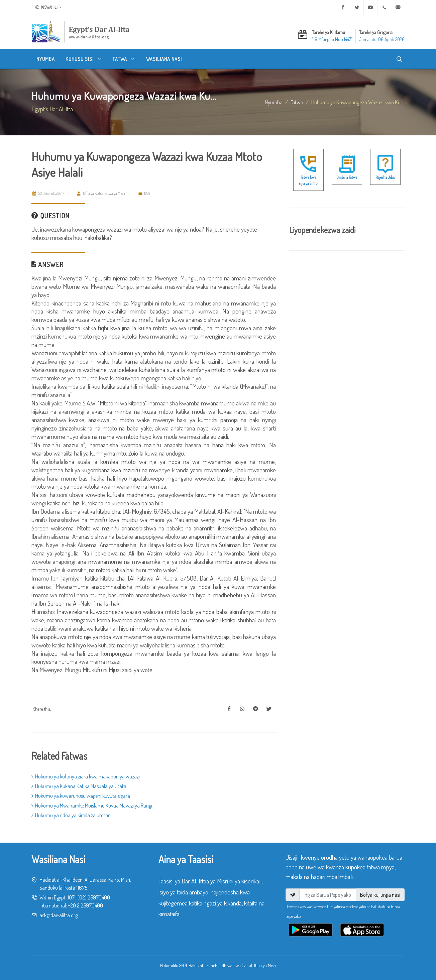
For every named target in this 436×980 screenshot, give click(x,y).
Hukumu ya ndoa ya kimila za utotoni (72, 815)
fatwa (297, 102)
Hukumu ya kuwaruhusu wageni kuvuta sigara (81, 796)
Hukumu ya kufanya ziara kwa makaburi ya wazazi (86, 776)
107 (71, 897)
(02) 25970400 (94, 897)
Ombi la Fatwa (347, 177)
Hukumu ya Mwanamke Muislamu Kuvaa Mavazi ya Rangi (92, 806)
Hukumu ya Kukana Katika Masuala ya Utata (79, 786)
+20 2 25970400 (85, 905)
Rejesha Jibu (385, 177)
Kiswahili (49, 7)
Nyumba (274, 102)
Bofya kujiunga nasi (380, 895)
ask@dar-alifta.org (59, 915)
